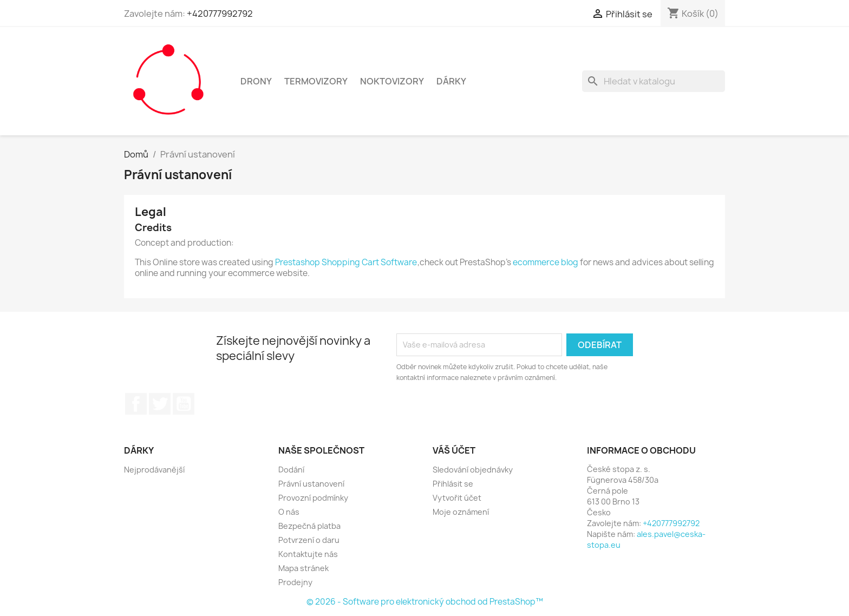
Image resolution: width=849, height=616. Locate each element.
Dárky (451, 81)
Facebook (136, 404)
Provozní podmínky (313, 498)
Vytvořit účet (457, 498)
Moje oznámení (461, 512)
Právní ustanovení (311, 484)
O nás (289, 512)
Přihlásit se (453, 484)
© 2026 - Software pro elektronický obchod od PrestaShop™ (425, 602)
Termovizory (316, 81)
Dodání (291, 470)
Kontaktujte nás (308, 554)
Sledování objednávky (473, 470)
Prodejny (295, 582)
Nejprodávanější (154, 470)
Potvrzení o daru (309, 540)
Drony (256, 81)
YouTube (184, 404)
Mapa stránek (303, 568)
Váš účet (454, 450)
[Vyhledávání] (654, 81)
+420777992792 (220, 14)
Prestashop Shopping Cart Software (346, 262)
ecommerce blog (546, 262)
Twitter (160, 404)
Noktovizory (392, 81)
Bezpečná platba (309, 526)
